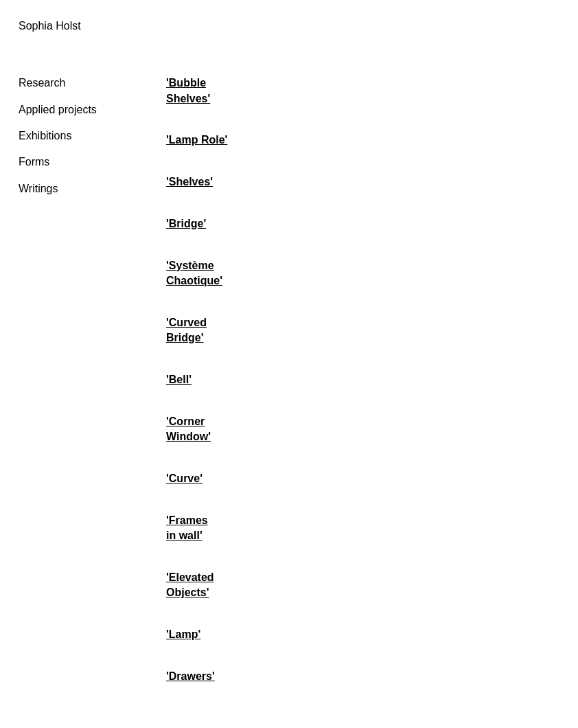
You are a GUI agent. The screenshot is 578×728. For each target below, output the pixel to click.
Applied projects (58, 110)
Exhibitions (45, 136)
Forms (34, 162)
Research (42, 83)
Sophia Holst (50, 26)
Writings (38, 189)
